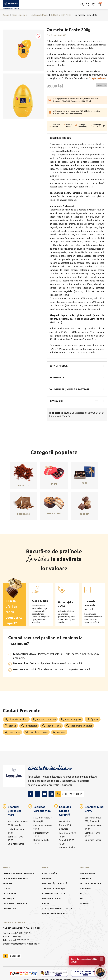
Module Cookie (51, 898)
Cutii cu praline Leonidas (18, 874)
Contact (85, 903)
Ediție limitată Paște (61, 15)
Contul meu (10, 908)
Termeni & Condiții (53, 888)
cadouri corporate (46, 719)
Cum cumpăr (49, 874)
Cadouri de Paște (39, 15)
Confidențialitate (54, 893)
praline (12, 726)
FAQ (82, 898)
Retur (46, 903)
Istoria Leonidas (91, 883)
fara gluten (14, 732)
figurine (95, 719)
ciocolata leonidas (18, 719)
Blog (83, 893)
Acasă (6, 15)
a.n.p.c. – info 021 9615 (55, 913)
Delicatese (9, 893)
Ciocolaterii (88, 874)
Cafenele (86, 879)
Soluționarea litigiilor (57, 908)
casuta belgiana (73, 719)
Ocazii (7, 888)
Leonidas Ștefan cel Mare (14, 811)
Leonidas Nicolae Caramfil (65, 811)
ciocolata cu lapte (39, 732)
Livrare (47, 879)
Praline (7, 883)
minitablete (31, 726)
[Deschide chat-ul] (100, 972)
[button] (77, 366)
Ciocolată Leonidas (15, 879)
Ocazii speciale (20, 15)
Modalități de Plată (55, 883)
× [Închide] (102, 959)
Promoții (8, 898)
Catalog (85, 888)
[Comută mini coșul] (99, 5)
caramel (61, 732)
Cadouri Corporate (15, 903)
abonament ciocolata (81, 726)
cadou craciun (54, 726)
